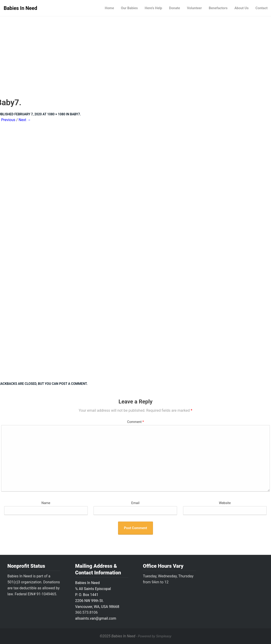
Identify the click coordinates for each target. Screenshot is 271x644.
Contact (261, 8)
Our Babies (129, 8)
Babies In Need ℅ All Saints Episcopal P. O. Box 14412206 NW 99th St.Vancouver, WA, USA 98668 (97, 595)
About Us (242, 8)
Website (225, 503)
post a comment (73, 384)
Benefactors (218, 8)
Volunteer (194, 8)
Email (135, 503)
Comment (136, 422)
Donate (175, 8)
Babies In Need (20, 8)
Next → (25, 120)
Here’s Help (153, 8)
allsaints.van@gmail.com (96, 618)
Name (46, 503)
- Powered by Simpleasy (154, 636)
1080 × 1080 (56, 114)
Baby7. (75, 114)
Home (109, 8)
